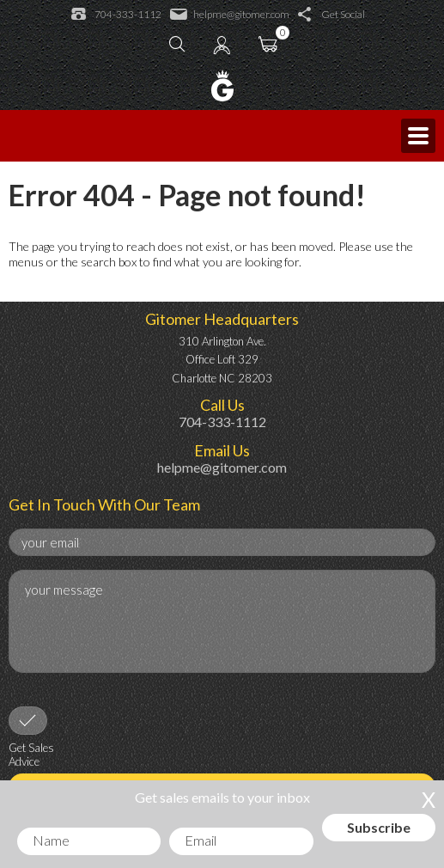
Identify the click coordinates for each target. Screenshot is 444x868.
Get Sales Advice (31, 755)
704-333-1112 (116, 15)
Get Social (331, 15)
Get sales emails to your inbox (222, 797)
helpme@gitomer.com (230, 15)
